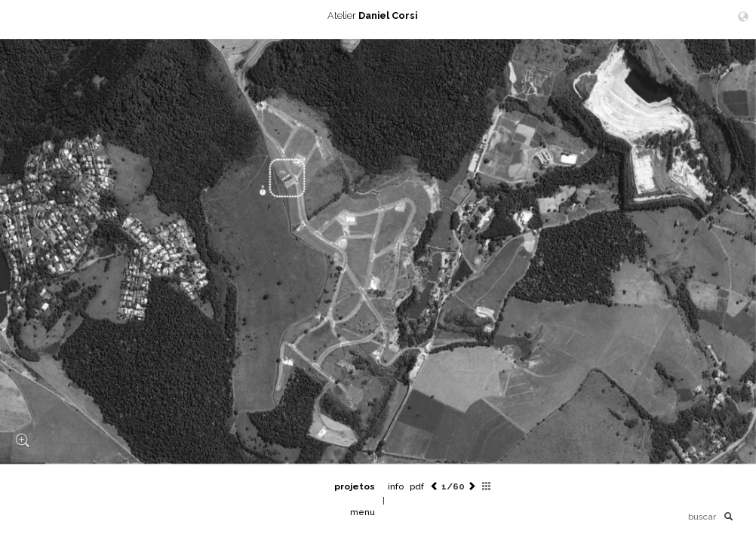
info (396, 486)
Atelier (378, 15)
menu (363, 512)
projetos (355, 486)
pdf (417, 486)
